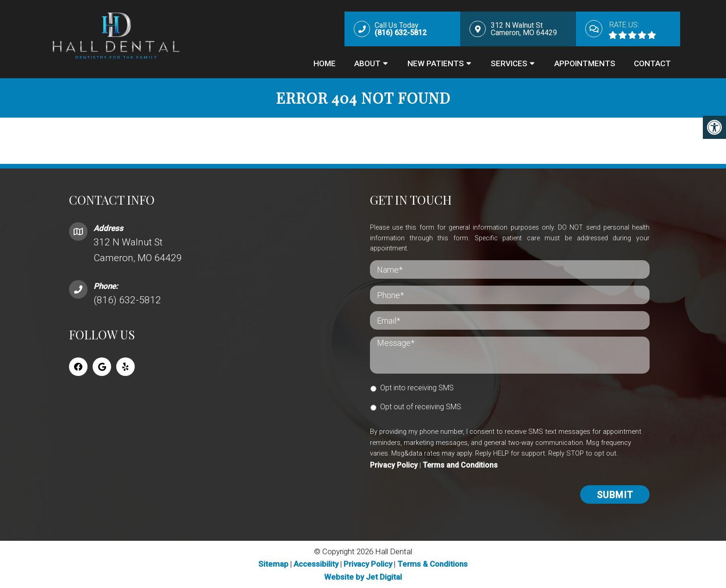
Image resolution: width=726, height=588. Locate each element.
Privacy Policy (394, 465)
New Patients (436, 63)
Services (509, 63)
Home (325, 63)
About (367, 63)
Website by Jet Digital (363, 577)
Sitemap (273, 564)
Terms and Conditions (460, 465)
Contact (652, 63)
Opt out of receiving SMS (421, 407)
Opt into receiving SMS (417, 388)
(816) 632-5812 (127, 300)
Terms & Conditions (432, 564)
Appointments (585, 63)
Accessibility (316, 564)
